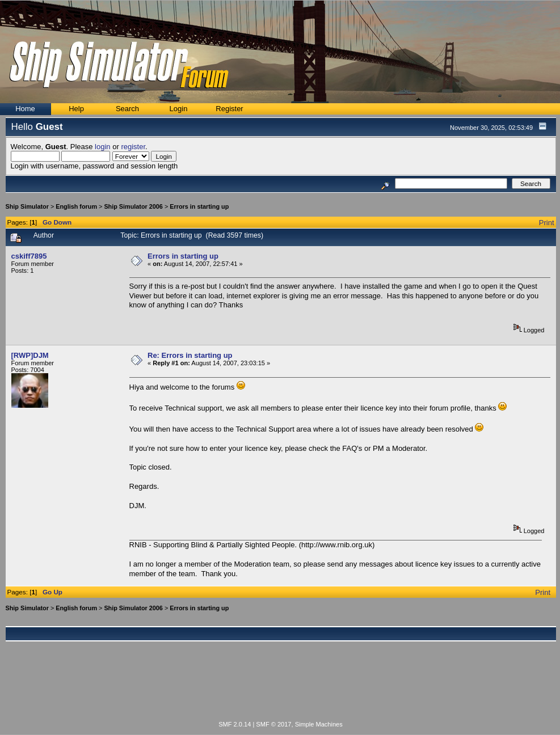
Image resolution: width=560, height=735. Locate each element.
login (102, 147)
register (133, 147)
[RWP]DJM (30, 355)
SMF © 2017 (273, 724)
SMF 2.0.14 (235, 724)
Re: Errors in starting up (190, 355)
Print (547, 223)
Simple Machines (319, 724)
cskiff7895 (29, 256)
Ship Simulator (27, 206)
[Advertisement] (281, 687)
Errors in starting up (199, 206)
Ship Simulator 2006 (133, 206)
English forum (76, 206)
